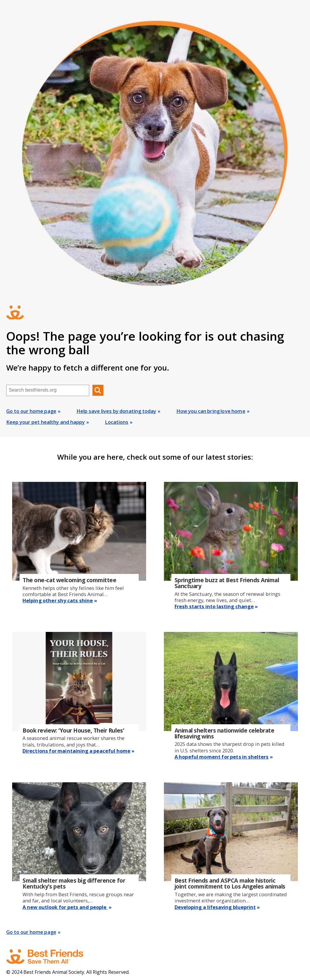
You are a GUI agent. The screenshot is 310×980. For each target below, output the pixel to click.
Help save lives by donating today (116, 411)
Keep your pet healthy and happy (45, 422)
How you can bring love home (211, 411)
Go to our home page (31, 411)
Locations (117, 422)
